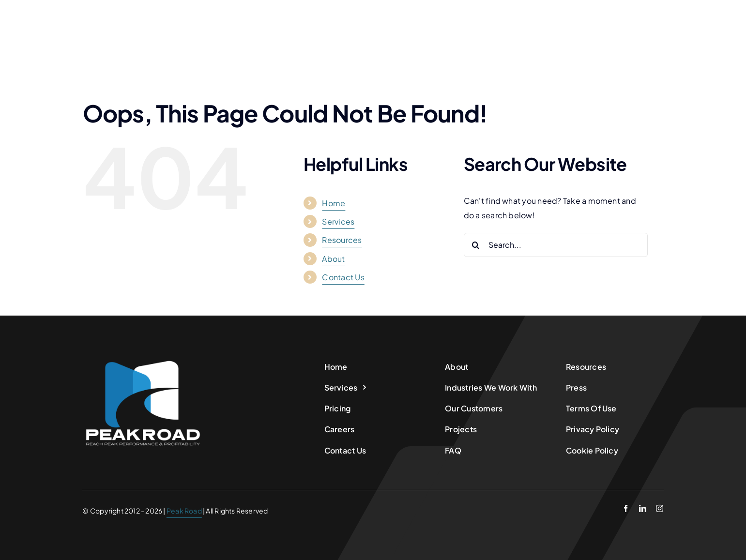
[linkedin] (643, 508)
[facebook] (626, 508)
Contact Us (343, 277)
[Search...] (556, 245)
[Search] (476, 245)
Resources (342, 240)
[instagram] (660, 508)
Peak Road (184, 511)
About (333, 259)
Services (338, 221)
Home (334, 203)
